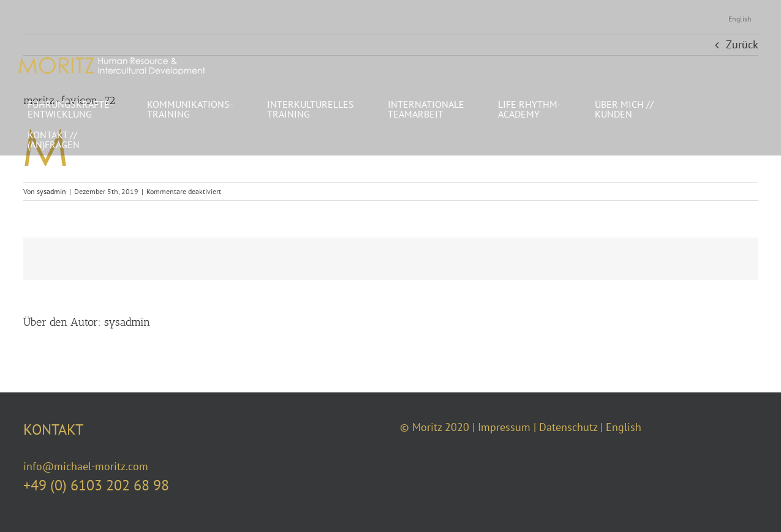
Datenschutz (568, 427)
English (624, 427)
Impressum (504, 427)
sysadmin (51, 191)
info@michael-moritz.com (86, 466)
